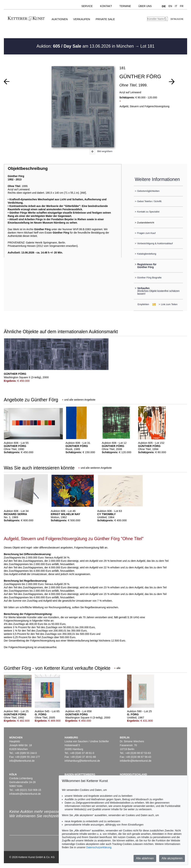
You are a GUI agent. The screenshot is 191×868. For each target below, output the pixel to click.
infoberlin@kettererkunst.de (136, 761)
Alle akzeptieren (172, 858)
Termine (125, 6)
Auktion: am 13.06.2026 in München (86, 46)
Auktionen (60, 19)
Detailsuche (177, 19)
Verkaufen (82, 19)
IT (176, 6)
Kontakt (106, 6)
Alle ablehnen (145, 858)
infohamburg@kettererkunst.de (82, 761)
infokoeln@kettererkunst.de (25, 794)
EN (170, 6)
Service (87, 6)
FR (182, 6)
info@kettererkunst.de (22, 761)
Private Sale (105, 19)
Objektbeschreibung (28, 168)
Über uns (145, 6)
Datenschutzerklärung (99, 847)
